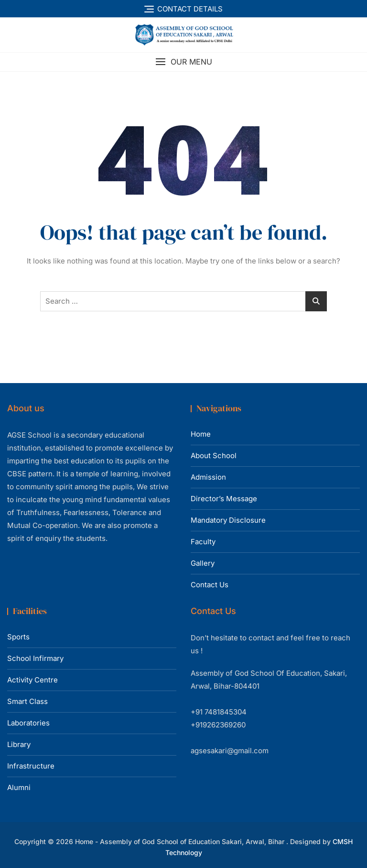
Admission (208, 477)
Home (201, 434)
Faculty (203, 542)
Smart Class (27, 701)
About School (214, 456)
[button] (183, 62)
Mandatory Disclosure (228, 520)
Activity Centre (32, 680)
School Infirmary (35, 658)
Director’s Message (224, 499)
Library (19, 744)
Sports (18, 637)
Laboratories (28, 723)
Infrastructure (31, 766)
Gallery (203, 563)
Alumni (19, 787)
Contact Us (210, 585)
